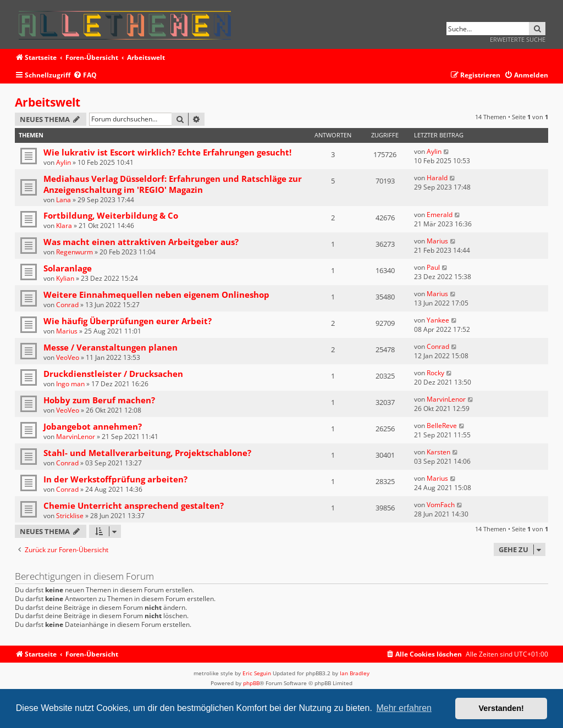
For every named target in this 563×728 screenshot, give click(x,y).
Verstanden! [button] (501, 708)
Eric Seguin (257, 673)
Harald (437, 178)
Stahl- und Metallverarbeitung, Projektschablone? (147, 453)
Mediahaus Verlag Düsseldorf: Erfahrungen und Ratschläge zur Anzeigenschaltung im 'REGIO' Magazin (173, 184)
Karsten (438, 452)
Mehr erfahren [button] (404, 708)
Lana (64, 200)
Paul (433, 267)
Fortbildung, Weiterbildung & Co (111, 215)
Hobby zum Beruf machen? (99, 400)
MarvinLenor (446, 399)
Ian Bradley (355, 673)
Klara (64, 226)
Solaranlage (68, 268)
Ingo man (70, 384)
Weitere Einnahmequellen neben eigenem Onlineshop (156, 294)
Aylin (64, 162)
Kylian (65, 278)
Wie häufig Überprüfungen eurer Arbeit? (128, 321)
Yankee (438, 320)
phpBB (251, 683)
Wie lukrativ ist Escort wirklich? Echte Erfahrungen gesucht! (167, 152)
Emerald (440, 215)
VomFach (441, 505)
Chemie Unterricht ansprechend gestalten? (134, 505)
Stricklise (70, 516)
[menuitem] (85, 76)
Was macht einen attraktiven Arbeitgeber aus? (141, 242)
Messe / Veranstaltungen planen (111, 347)
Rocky (435, 373)
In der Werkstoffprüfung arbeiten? (115, 479)
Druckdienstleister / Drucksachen (113, 374)
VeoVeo (68, 357)
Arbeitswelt (48, 102)
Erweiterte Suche (518, 39)
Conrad (67, 305)
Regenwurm (74, 252)
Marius (437, 241)
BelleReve (442, 426)
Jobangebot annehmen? (93, 426)
